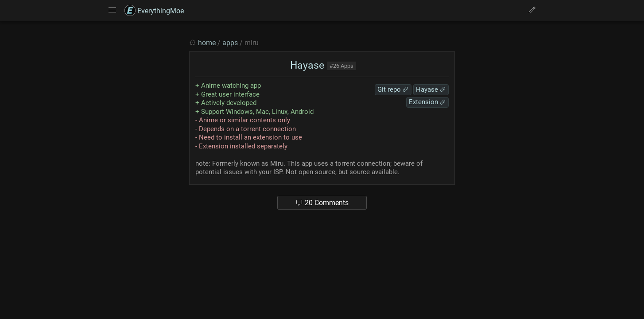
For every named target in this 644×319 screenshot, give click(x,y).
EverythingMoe (154, 11)
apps (230, 43)
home (207, 43)
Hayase (306, 65)
